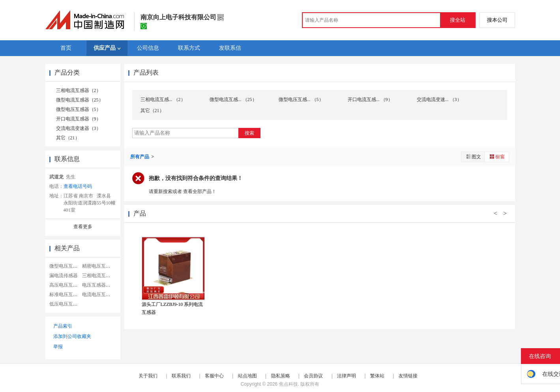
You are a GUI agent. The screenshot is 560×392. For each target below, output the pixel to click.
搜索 (249, 133)
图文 (473, 157)
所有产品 (140, 157)
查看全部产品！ (200, 191)
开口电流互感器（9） (79, 119)
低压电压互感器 (66, 304)
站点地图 (247, 376)
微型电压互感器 (66, 266)
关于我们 (148, 376)
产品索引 (63, 326)
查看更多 (83, 227)
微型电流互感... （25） (233, 99)
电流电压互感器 (99, 294)
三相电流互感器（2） (79, 90)
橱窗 (497, 157)
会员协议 (313, 376)
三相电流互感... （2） (163, 99)
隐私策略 (281, 376)
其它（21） (68, 138)
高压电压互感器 (66, 285)
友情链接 (408, 376)
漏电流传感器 (64, 276)
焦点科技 (288, 384)
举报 (58, 347)
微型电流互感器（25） (80, 100)
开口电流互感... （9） (370, 99)
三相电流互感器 (99, 276)
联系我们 (181, 376)
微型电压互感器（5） (79, 109)
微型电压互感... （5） (301, 99)
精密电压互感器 (99, 266)
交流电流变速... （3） (439, 99)
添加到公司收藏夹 (72, 336)
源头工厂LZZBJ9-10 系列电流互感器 (172, 308)
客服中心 (214, 376)
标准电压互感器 (66, 294)
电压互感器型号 (99, 285)
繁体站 (377, 376)
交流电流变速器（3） (79, 128)
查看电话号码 (78, 186)
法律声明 (346, 376)
